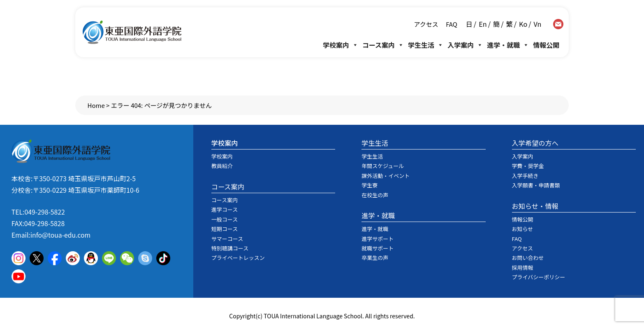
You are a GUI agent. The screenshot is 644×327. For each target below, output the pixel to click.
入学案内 (465, 45)
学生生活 (426, 45)
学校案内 (341, 45)
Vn (538, 24)
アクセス (426, 24)
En (483, 24)
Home (96, 105)
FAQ (451, 24)
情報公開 (546, 45)
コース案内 (383, 45)
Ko (523, 24)
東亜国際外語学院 (132, 32)
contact (558, 24)
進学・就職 (508, 45)
